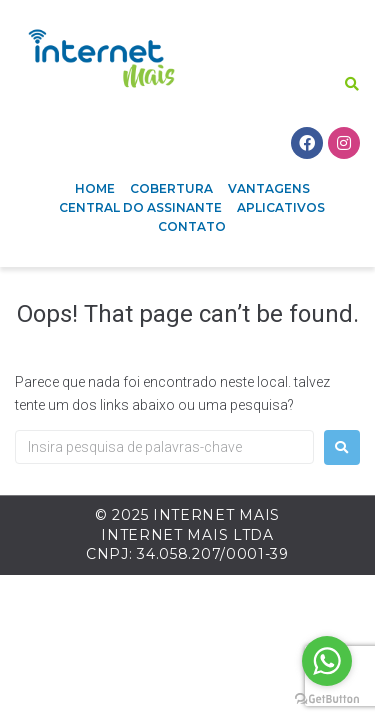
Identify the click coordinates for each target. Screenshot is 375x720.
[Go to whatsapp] (327, 661)
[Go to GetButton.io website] (327, 699)
